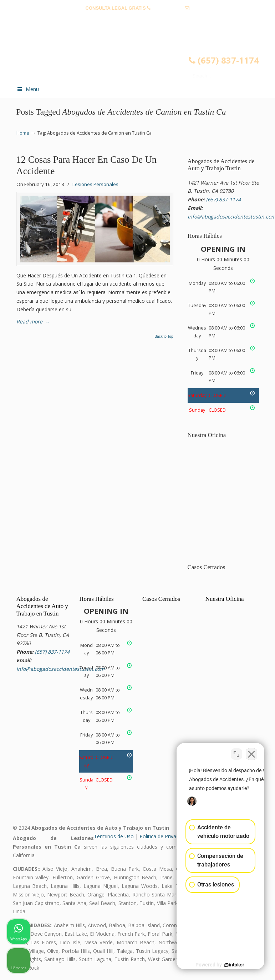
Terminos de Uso (114, 836)
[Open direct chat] (236, 752)
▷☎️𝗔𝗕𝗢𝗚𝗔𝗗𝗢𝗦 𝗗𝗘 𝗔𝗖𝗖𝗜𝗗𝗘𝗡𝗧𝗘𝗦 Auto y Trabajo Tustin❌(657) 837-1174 (145, 56)
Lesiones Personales (95, 184)
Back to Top (164, 337)
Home (23, 133)
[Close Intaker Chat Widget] (251, 752)
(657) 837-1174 (168, 8)
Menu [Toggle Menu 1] (28, 89)
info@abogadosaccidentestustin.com (137, 19)
